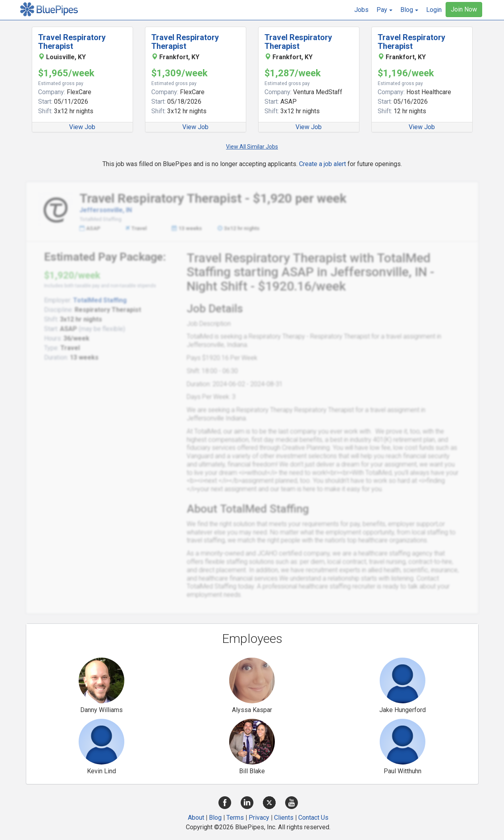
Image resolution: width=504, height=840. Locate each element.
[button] (384, 10)
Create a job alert (322, 164)
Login (434, 10)
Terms (235, 818)
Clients (284, 818)
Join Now (464, 9)
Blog (215, 818)
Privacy (259, 818)
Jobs (361, 10)
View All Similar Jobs (252, 147)
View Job (82, 127)
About (196, 818)
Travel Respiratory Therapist (72, 42)
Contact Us (313, 818)
